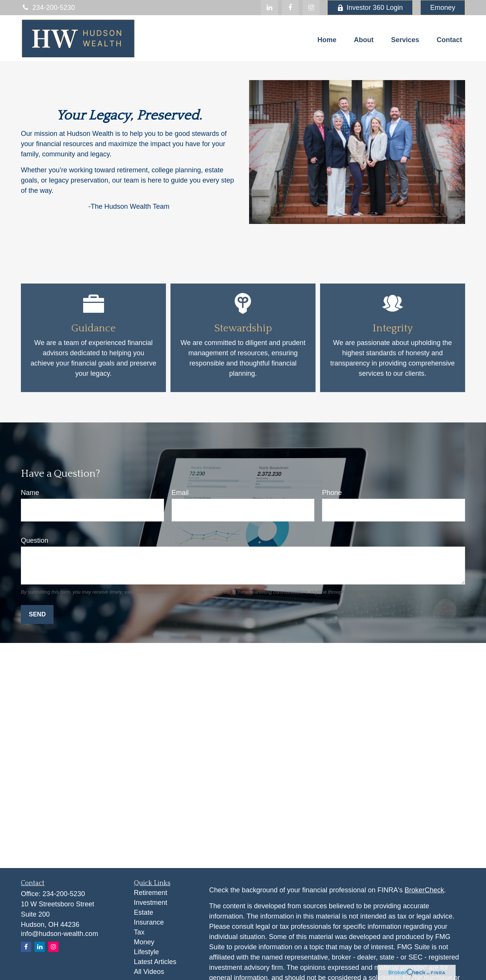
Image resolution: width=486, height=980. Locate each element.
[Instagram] (53, 947)
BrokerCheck (424, 890)
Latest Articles (155, 962)
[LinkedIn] (269, 8)
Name (30, 493)
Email (180, 493)
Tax (139, 932)
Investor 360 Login (370, 8)
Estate (144, 912)
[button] (327, 40)
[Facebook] (290, 8)
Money (144, 942)
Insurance (149, 922)
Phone (332, 493)
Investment (151, 903)
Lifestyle (147, 952)
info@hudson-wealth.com (59, 934)
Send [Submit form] (37, 614)
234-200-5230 (48, 8)
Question (35, 540)
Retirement (151, 893)
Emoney (443, 8)
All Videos (149, 972)
